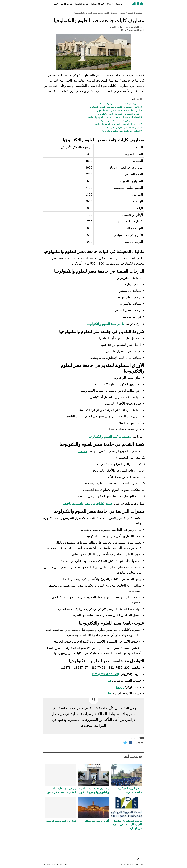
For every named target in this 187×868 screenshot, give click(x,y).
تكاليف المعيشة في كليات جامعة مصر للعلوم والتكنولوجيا (115, 107)
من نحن (45, 864)
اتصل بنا (65, 864)
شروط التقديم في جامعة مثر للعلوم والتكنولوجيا (119, 114)
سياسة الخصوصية (55, 864)
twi (138, 859)
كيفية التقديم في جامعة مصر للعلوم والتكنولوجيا (119, 121)
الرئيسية (119, 4)
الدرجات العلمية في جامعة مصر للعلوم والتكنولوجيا (117, 110)
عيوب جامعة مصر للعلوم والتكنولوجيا (123, 128)
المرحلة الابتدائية (98, 4)
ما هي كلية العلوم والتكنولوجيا (105, 324)
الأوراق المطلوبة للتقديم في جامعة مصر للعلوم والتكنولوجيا (114, 117)
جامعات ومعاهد (135, 738)
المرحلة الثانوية (66, 4)
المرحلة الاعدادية (82, 4)
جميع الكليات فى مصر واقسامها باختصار (87, 504)
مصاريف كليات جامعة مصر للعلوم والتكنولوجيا (119, 104)
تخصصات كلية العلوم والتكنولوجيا (110, 437)
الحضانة (110, 4)
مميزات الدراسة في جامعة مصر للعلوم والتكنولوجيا (117, 124)
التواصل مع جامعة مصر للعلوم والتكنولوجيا (121, 131)
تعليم (56, 4)
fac (143, 859)
